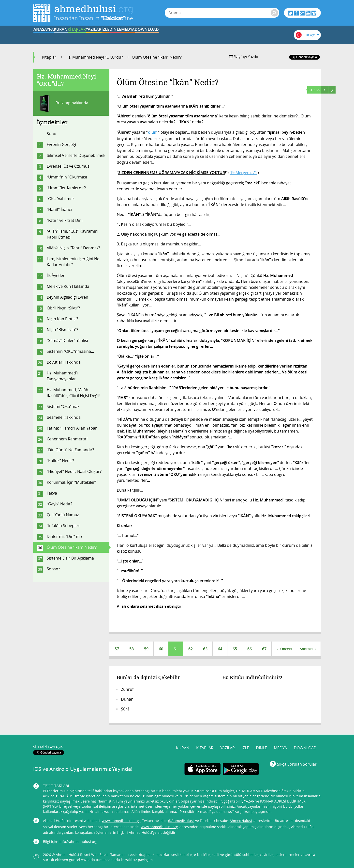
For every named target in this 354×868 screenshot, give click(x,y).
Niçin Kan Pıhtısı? (62, 319)
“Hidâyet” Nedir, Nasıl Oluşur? (74, 471)
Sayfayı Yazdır (244, 57)
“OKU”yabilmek (61, 199)
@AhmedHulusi (181, 820)
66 (250, 649)
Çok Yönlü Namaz (63, 515)
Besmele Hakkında (64, 417)
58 (132, 649)
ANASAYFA (48, 35)
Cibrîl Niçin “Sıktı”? (63, 308)
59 (146, 649)
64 (220, 649)
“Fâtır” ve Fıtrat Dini (65, 220)
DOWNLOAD (261, 35)
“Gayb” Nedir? (59, 504)
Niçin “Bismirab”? (62, 330)
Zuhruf (127, 689)
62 (191, 649)
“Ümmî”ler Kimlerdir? (66, 188)
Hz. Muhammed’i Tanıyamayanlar (62, 376)
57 (117, 649)
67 (264, 649)
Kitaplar (49, 57)
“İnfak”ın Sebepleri (64, 526)
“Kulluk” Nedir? (60, 461)
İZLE (170, 35)
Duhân (127, 699)
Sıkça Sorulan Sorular (297, 763)
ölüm (153, 132)
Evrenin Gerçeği (61, 145)
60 (161, 649)
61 (176, 649)
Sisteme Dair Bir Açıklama (70, 558)
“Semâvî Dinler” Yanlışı (67, 340)
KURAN (79, 35)
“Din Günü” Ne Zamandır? (70, 450)
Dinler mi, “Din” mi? (65, 536)
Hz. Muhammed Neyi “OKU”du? (94, 57)
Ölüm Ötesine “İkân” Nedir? (72, 547)
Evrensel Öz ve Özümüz (68, 166)
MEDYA (231, 35)
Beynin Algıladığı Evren (67, 297)
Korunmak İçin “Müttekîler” (72, 482)
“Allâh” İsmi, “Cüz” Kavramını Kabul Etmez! (73, 234)
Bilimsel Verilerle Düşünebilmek (76, 155)
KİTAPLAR (109, 35)
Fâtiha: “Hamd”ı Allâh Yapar (72, 428)
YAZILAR (140, 35)
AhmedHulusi (241, 820)
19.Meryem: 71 (244, 173)
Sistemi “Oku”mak (63, 406)
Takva (52, 493)
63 (205, 649)
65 (235, 649)
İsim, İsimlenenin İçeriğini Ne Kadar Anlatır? (73, 262)
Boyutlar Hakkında (64, 362)
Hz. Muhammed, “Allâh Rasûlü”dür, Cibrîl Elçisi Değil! (74, 393)
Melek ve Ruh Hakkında (68, 286)
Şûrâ (125, 709)
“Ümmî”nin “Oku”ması (67, 177)
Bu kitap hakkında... (64, 103)
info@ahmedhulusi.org (78, 841)
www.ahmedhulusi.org (120, 820)
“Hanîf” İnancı (59, 209)
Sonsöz (53, 569)
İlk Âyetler (56, 275)
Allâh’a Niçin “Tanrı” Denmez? (73, 248)
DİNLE (200, 35)
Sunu (52, 134)
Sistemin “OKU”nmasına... (70, 351)
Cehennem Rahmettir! (67, 439)
